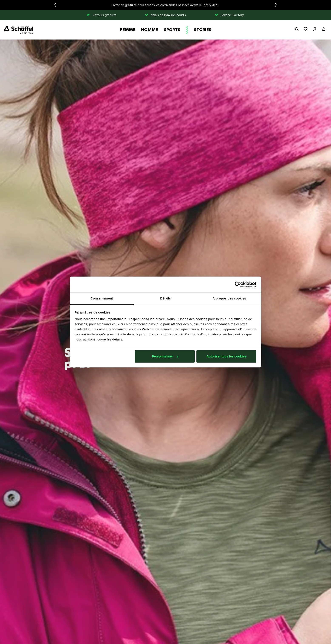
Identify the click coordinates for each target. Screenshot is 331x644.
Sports (172, 30)
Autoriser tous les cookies (226, 356)
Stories (203, 30)
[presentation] (55, 5)
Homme (150, 30)
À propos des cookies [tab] (229, 298)
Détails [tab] (166, 298)
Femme (128, 30)
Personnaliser (165, 356)
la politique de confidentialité (159, 334)
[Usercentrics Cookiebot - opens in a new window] (238, 285)
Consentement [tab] (102, 298)
